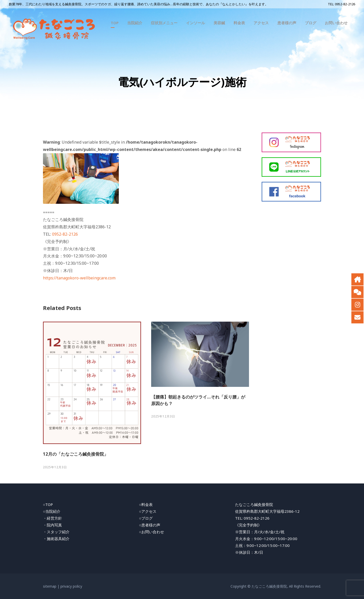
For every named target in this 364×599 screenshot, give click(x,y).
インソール (196, 23)
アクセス (261, 23)
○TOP (48, 504)
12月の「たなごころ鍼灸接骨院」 (76, 454)
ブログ (311, 23)
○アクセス (148, 511)
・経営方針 (52, 518)
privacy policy (71, 586)
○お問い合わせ (152, 532)
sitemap (50, 586)
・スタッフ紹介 (56, 532)
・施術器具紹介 (56, 539)
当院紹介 (135, 23)
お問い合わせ (336, 23)
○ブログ (146, 518)
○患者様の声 (150, 525)
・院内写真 (52, 525)
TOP (115, 23)
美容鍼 (219, 23)
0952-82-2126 (345, 4)
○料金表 (146, 504)
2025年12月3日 (55, 467)
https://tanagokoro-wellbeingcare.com (79, 278)
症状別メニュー (164, 23)
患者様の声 (287, 23)
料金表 (239, 23)
